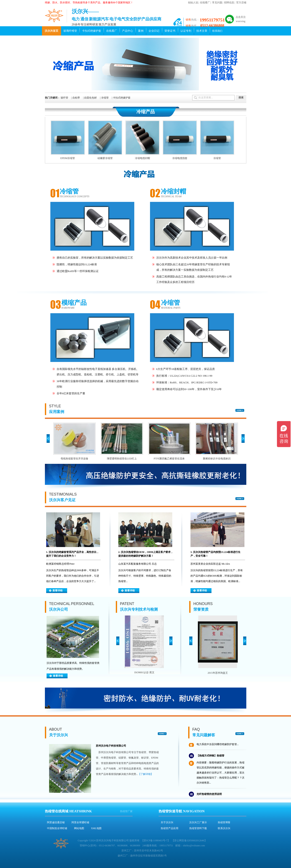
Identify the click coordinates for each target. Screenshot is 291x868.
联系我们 (217, 31)
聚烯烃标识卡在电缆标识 (217, 459)
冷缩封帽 (174, 191)
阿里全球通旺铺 (80, 822)
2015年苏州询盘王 (218, 673)
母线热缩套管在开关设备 (74, 459)
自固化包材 (90, 98)
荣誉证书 (170, 31)
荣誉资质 (201, 609)
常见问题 (217, 3)
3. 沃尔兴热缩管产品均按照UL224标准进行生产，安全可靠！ (216, 554)
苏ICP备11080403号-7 (155, 840)
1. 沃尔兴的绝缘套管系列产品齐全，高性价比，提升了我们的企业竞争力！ (73, 554)
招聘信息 (229, 3)
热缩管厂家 (126, 811)
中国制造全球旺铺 (57, 828)
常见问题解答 (204, 735)
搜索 (241, 97)
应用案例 (57, 412)
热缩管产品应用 (170, 828)
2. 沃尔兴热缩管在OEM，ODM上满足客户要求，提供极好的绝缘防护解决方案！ (146, 554)
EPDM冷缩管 (68, 158)
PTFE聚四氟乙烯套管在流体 (169, 459)
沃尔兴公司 (59, 609)
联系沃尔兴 (224, 828)
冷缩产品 (146, 112)
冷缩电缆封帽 (142, 158)
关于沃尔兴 (59, 735)
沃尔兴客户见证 (62, 500)
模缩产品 (74, 303)
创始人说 (193, 3)
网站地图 (79, 828)
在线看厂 (205, 3)
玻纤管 (64, 98)
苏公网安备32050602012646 (189, 840)
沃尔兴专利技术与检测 (139, 609)
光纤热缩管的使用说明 (209, 795)
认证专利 (186, 31)
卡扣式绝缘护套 (92, 31)
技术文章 (202, 31)
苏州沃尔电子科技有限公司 (111, 746)
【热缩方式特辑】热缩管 (210, 757)
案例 (141, 31)
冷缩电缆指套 (180, 158)
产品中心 (128, 31)
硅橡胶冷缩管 (105, 158)
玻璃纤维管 (70, 31)
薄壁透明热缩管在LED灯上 (122, 459)
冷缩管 (105, 98)
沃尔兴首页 (52, 31)
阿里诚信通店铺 (56, 822)
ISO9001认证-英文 (144, 672)
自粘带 (76, 98)
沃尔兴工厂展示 (198, 822)
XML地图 (96, 828)
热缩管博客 (224, 822)
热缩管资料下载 (198, 828)
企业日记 (154, 31)
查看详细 (57, 591)
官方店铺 (241, 3)
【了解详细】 (146, 774)
